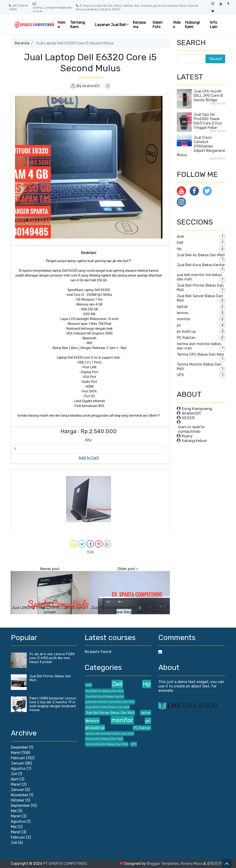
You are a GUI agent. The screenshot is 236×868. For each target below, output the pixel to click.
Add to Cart (89, 458)
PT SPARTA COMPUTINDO (65, 864)
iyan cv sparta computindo (191, 429)
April (15, 779)
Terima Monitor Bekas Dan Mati (107, 744)
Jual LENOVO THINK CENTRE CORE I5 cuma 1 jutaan (50, 610)
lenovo (183, 313)
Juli (14, 774)
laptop (182, 307)
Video (177, 25)
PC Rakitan (186, 338)
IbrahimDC (192, 413)
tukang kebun (194, 441)
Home (62, 25)
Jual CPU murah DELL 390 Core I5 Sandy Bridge (208, 96)
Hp (179, 249)
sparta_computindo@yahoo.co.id (53, 8)
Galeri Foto (158, 25)
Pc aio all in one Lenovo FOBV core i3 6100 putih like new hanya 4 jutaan (52, 658)
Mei (14, 811)
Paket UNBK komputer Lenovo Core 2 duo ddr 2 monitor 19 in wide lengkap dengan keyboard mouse (53, 704)
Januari (18, 763)
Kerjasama (139, 25)
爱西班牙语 (216, 864)
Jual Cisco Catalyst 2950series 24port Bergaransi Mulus (201, 146)
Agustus (18, 769)
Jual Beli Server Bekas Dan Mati (110, 713)
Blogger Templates (163, 864)
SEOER (188, 418)
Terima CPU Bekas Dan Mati (200, 354)
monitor (184, 319)
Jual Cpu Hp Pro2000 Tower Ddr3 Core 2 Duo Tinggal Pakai (208, 121)
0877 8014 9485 (18, 7)
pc (179, 325)
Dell (180, 243)
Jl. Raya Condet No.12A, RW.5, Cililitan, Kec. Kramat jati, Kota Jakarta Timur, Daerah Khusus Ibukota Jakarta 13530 (137, 7)
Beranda (22, 43)
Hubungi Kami (192, 25)
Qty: (89, 440)
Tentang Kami (78, 25)
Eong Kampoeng (197, 409)
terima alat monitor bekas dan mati (110, 734)
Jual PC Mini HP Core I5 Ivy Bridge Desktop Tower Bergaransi (128, 610)
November (20, 795)
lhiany (187, 436)
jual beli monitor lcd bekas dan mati (110, 702)
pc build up (186, 331)
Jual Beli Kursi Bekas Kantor (201, 265)
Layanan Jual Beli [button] (110, 25)
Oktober (18, 800)
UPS (180, 375)
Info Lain (214, 25)
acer (181, 236)
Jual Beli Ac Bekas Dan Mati (201, 255)
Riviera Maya (192, 864)
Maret (16, 753)
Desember (19, 747)
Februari (18, 758)
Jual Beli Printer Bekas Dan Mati (107, 707)
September (20, 806)
